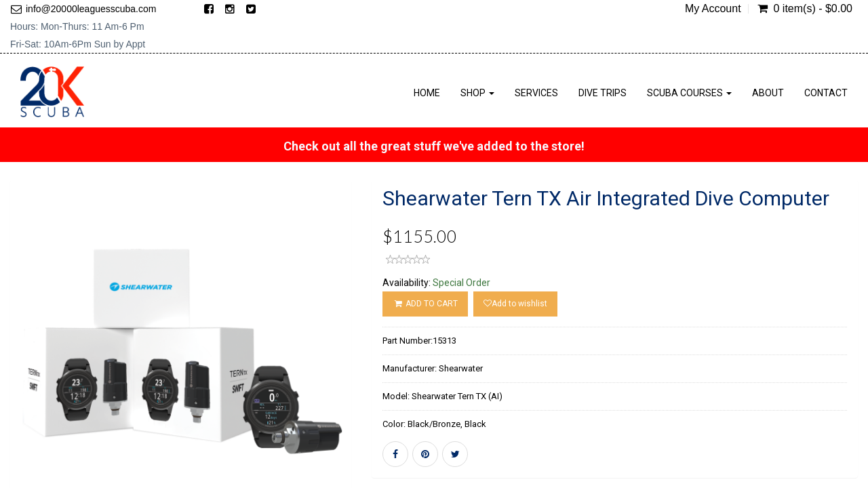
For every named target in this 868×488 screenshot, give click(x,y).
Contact (826, 93)
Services (536, 93)
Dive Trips (603, 93)
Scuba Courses (689, 93)
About (768, 93)
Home (427, 93)
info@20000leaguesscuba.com (91, 9)
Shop (477, 93)
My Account (713, 9)
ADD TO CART (425, 304)
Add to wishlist (515, 304)
